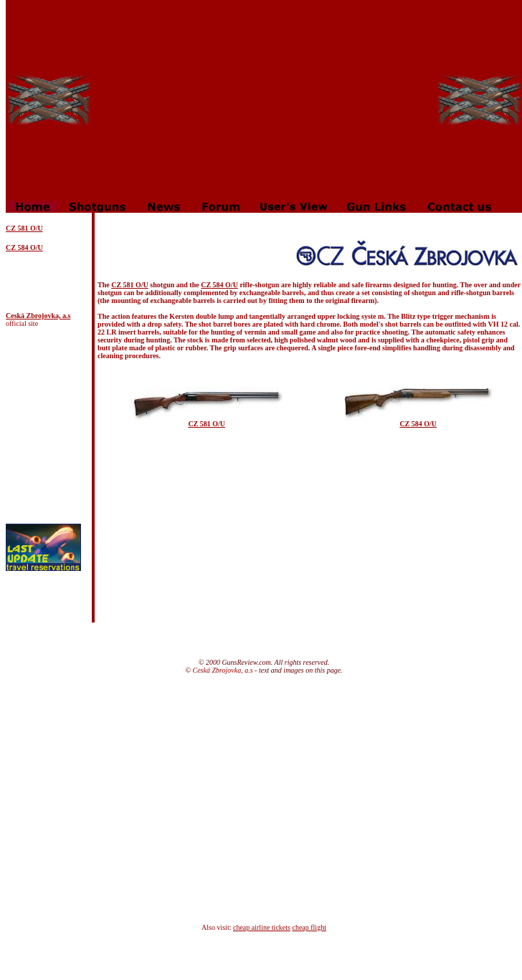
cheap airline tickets (262, 927)
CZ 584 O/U (24, 248)
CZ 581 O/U (130, 285)
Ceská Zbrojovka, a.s (38, 316)
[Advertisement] (264, 100)
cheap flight (309, 927)
